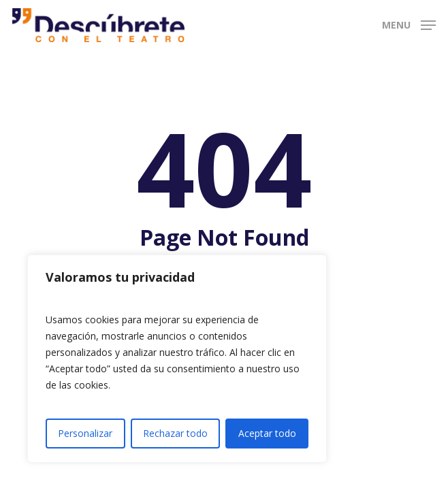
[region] (177, 359)
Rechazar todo (175, 433)
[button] (409, 24)
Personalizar (85, 433)
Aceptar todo (267, 433)
